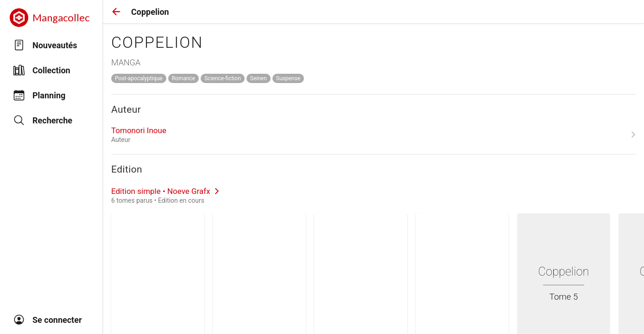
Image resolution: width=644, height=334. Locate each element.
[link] (373, 135)
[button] (116, 12)
